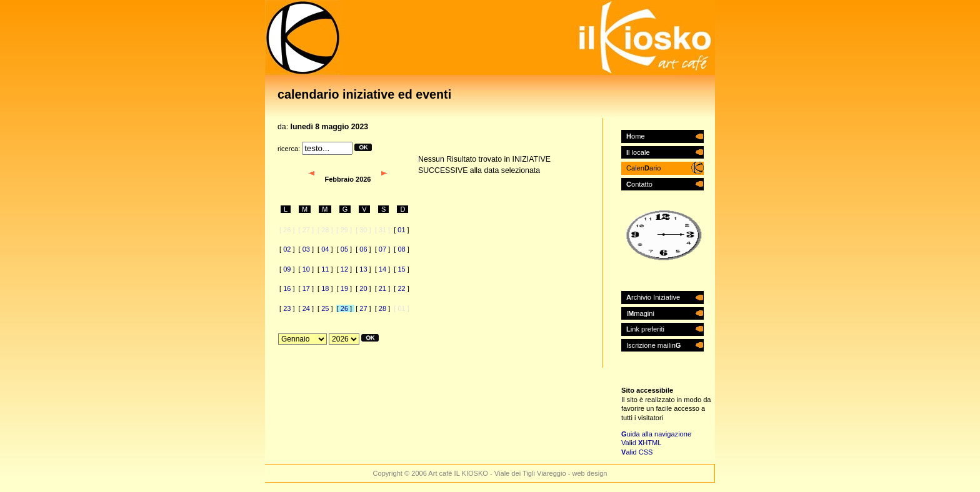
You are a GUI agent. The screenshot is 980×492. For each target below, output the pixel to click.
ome (636, 136)
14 (382, 269)
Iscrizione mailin (653, 345)
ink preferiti (645, 329)
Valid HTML (641, 443)
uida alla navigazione (656, 434)
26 (344, 308)
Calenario (643, 168)
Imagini (640, 313)
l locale (638, 152)
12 (344, 269)
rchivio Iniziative (653, 297)
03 (306, 249)
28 (382, 308)
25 (325, 308)
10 (306, 269)
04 (325, 249)
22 (401, 288)
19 (344, 288)
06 (363, 249)
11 (325, 269)
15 (401, 269)
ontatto (639, 184)
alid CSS (637, 452)
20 (363, 288)
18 (325, 288)
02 (287, 249)
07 (382, 249)
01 (401, 230)
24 (306, 308)
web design (589, 473)
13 (363, 269)
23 (287, 308)
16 (287, 288)
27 (363, 308)
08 (401, 249)
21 (382, 288)
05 (344, 249)
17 (306, 288)
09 (287, 269)
